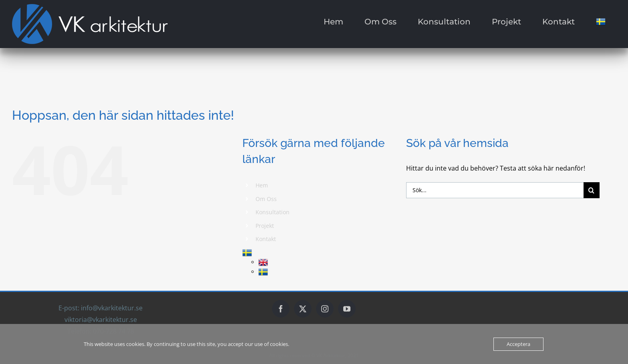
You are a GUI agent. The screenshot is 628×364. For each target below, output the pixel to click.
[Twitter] (303, 309)
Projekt (265, 226)
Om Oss (266, 199)
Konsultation (273, 212)
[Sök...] (495, 190)
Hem (262, 185)
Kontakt (266, 239)
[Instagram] (325, 309)
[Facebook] (281, 309)
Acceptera (518, 344)
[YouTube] (347, 309)
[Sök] (592, 190)
